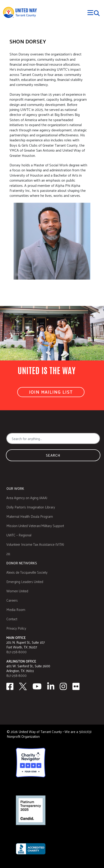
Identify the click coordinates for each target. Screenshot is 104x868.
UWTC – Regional (19, 535)
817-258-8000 (16, 652)
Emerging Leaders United (25, 582)
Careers (12, 600)
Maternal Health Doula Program (30, 516)
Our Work (15, 488)
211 (8, 554)
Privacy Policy (16, 628)
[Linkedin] (51, 686)
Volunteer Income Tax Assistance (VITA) (35, 544)
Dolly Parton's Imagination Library (31, 507)
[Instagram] (63, 686)
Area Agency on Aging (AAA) (27, 498)
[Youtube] (37, 686)
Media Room (16, 609)
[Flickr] (76, 686)
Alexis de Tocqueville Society (27, 572)
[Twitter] (23, 686)
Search (53, 455)
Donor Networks (22, 563)
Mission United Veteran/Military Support (35, 526)
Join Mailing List (51, 392)
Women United (17, 591)
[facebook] (10, 686)
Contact (12, 619)
